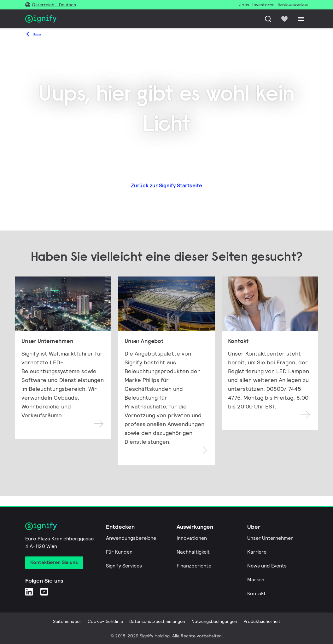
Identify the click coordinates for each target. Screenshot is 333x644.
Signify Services (124, 566)
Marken (256, 580)
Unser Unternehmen (270, 538)
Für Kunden (119, 552)
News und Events (267, 566)
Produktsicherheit (262, 621)
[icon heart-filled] (284, 19)
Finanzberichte (194, 566)
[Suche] (268, 19)
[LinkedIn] (29, 592)
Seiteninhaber (67, 621)
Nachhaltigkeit (193, 552)
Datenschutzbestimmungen (157, 621)
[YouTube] (44, 592)
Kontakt (257, 593)
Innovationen (192, 538)
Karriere (257, 552)
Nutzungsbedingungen (214, 621)
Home (37, 34)
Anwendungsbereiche (131, 538)
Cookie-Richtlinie (105, 621)
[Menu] (301, 19)
